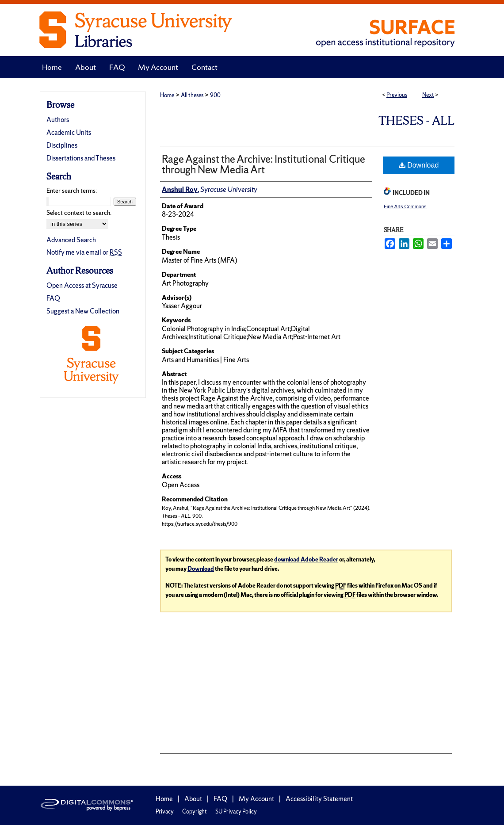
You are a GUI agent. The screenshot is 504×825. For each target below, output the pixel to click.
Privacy (165, 812)
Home (167, 95)
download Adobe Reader (306, 560)
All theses (192, 95)
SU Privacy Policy (236, 812)
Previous (397, 95)
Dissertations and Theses (81, 158)
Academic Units (69, 132)
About (193, 799)
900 (215, 95)
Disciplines (62, 145)
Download (419, 165)
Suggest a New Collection (83, 311)
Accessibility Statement (319, 799)
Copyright (195, 812)
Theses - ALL (416, 120)
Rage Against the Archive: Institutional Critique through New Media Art (263, 164)
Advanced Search (71, 240)
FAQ (53, 298)
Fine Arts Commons (405, 206)
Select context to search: (79, 213)
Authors (58, 120)
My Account (256, 799)
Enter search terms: (72, 191)
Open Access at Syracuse (82, 285)
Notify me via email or (84, 252)
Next (428, 95)
